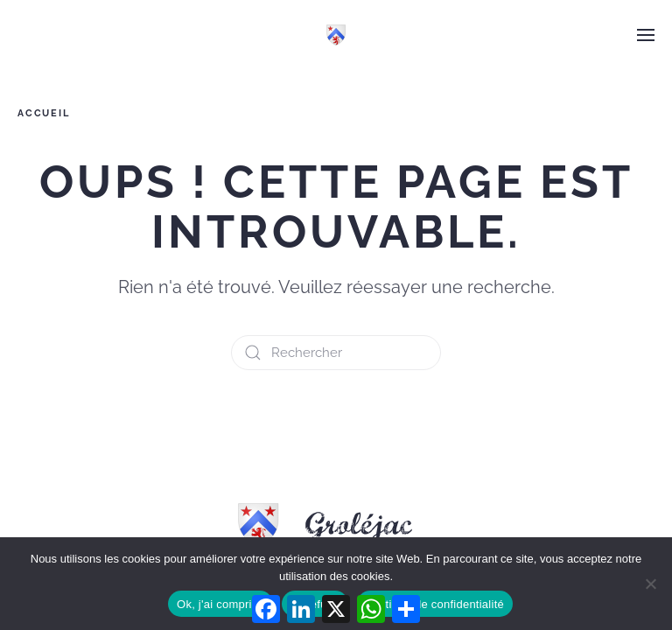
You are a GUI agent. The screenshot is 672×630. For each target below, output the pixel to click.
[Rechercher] (336, 353)
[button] (646, 35)
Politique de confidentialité (435, 604)
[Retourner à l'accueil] (336, 35)
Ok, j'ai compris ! (220, 604)
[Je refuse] (650, 584)
